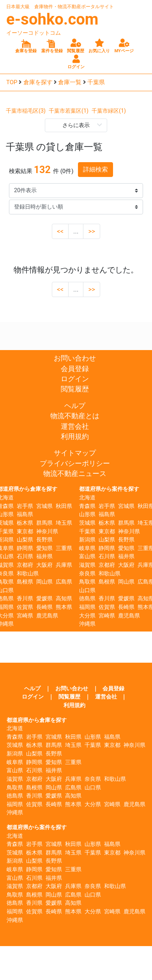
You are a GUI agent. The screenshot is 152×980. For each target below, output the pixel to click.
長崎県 (44, 607)
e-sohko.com (52, 19)
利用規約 (75, 437)
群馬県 (44, 523)
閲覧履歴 (75, 389)
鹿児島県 (47, 616)
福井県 (44, 556)
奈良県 (87, 574)
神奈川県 (47, 532)
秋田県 (64, 506)
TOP (12, 82)
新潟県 (87, 540)
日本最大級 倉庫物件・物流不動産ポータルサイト (60, 7)
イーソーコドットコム (34, 33)
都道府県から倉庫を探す (37, 720)
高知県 (64, 599)
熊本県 (64, 607)
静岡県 (25, 548)
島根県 (25, 582)
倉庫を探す (38, 82)
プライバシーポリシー (75, 463)
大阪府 (44, 565)
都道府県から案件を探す (109, 489)
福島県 (25, 514)
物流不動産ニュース (75, 474)
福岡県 (87, 607)
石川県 (25, 556)
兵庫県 (64, 565)
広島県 (64, 582)
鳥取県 (87, 582)
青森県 (87, 506)
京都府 (25, 565)
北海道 (87, 498)
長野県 (44, 540)
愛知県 (44, 548)
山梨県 (25, 540)
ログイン (75, 379)
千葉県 (96, 82)
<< (60, 231)
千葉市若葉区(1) (69, 111)
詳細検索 (95, 169)
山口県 (87, 590)
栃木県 (25, 523)
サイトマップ (75, 453)
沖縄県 (87, 624)
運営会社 (75, 426)
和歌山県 (28, 574)
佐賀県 (25, 607)
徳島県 (87, 599)
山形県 (87, 514)
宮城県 (44, 506)
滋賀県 (87, 565)
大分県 (87, 616)
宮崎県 (25, 616)
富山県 (87, 556)
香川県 (25, 599)
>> (92, 231)
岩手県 (25, 506)
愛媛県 (44, 599)
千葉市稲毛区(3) (26, 111)
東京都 (25, 532)
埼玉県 (64, 523)
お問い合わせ (75, 358)
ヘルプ (75, 406)
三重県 (64, 548)
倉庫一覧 (70, 82)
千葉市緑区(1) (109, 111)
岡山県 (44, 582)
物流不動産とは (75, 416)
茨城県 (87, 523)
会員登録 (75, 369)
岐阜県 (87, 548)
